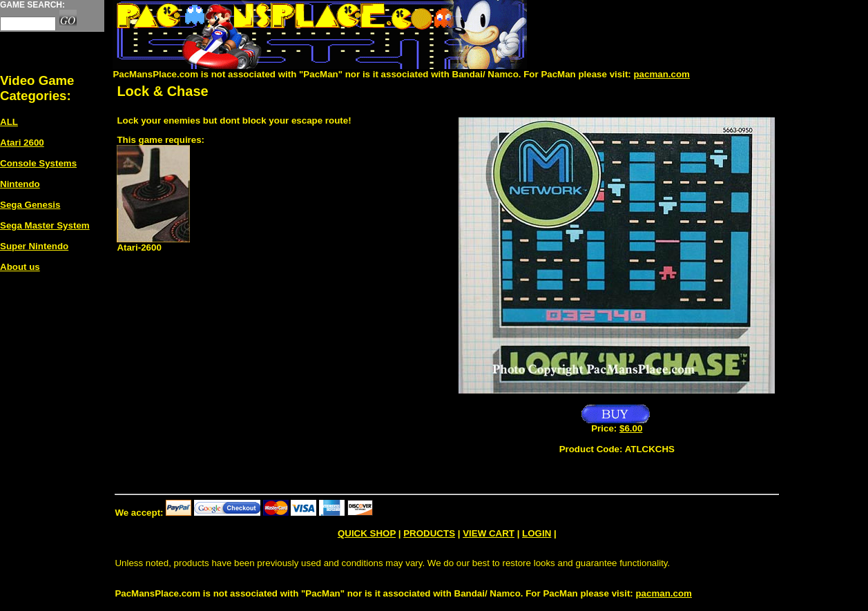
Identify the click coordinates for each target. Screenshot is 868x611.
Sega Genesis (30, 205)
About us (20, 267)
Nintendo (20, 184)
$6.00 (631, 428)
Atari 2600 (22, 143)
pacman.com (661, 74)
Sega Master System (45, 225)
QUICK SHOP (367, 533)
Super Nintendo (34, 246)
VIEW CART (489, 533)
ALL (9, 122)
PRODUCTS (429, 533)
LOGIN (537, 533)
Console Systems (38, 163)
